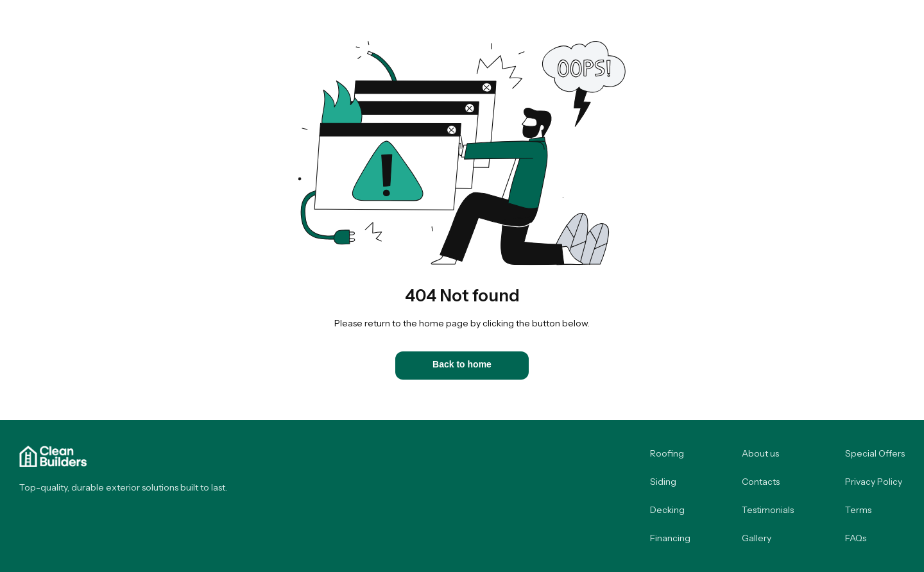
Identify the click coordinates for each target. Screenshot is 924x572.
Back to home (462, 364)
